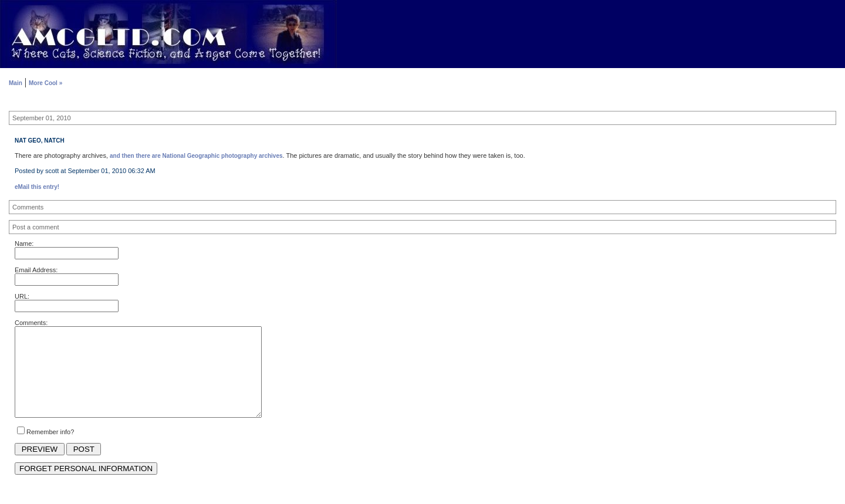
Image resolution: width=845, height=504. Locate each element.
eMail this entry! (37, 187)
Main (16, 83)
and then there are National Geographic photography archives (196, 156)
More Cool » (45, 83)
